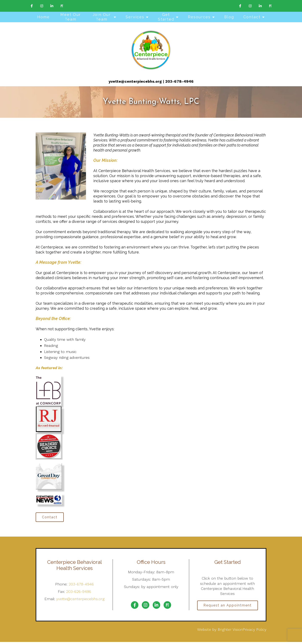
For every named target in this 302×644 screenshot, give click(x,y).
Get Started (166, 17)
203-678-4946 (179, 81)
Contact (252, 17)
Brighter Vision (230, 631)
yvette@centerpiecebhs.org (135, 81)
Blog (229, 17)
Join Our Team (102, 17)
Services (135, 17)
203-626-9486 (79, 592)
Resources (199, 17)
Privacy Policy (254, 631)
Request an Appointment (228, 607)
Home (43, 17)
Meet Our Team (71, 17)
